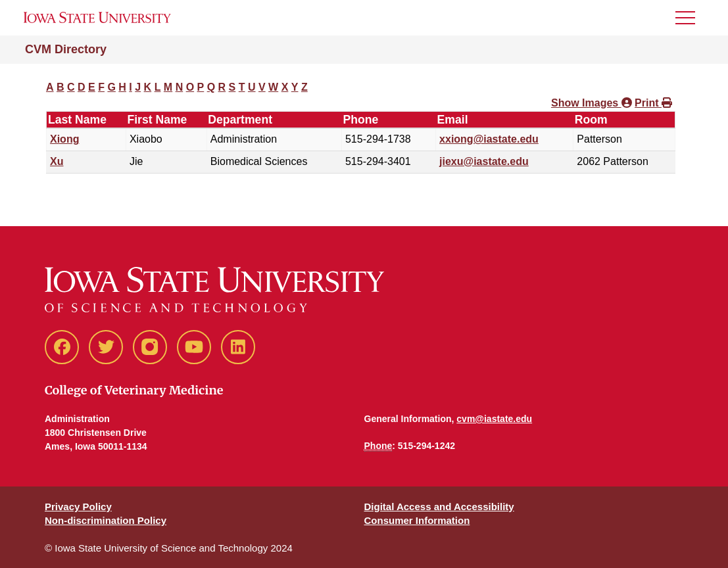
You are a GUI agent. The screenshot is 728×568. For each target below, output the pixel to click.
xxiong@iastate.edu (489, 139)
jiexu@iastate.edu (484, 161)
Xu (57, 161)
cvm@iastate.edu (494, 419)
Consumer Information (417, 520)
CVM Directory (66, 49)
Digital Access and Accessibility (439, 507)
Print (653, 103)
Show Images (592, 103)
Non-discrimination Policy (106, 520)
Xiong (64, 139)
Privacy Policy (78, 507)
